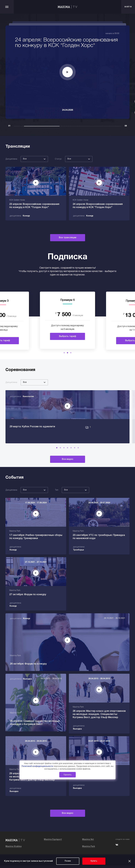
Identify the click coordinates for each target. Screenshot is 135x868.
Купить (94, 861)
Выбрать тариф (68, 336)
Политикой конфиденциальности (38, 766)
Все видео (68, 466)
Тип (57, 496)
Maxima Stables (14, 849)
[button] (64, 353)
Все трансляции (68, 238)
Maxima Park (89, 849)
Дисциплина (11, 159)
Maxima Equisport (53, 842)
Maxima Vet (88, 842)
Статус (58, 159)
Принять (68, 775)
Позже (68, 861)
